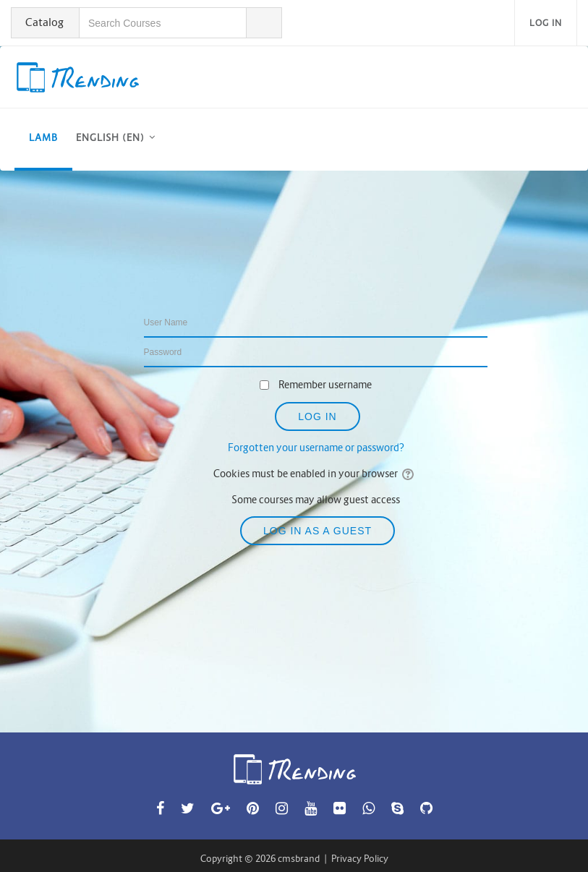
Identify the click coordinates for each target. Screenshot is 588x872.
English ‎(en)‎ (110, 138)
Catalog (44, 22)
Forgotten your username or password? (316, 448)
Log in (546, 23)
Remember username (325, 385)
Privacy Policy (360, 859)
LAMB (43, 138)
